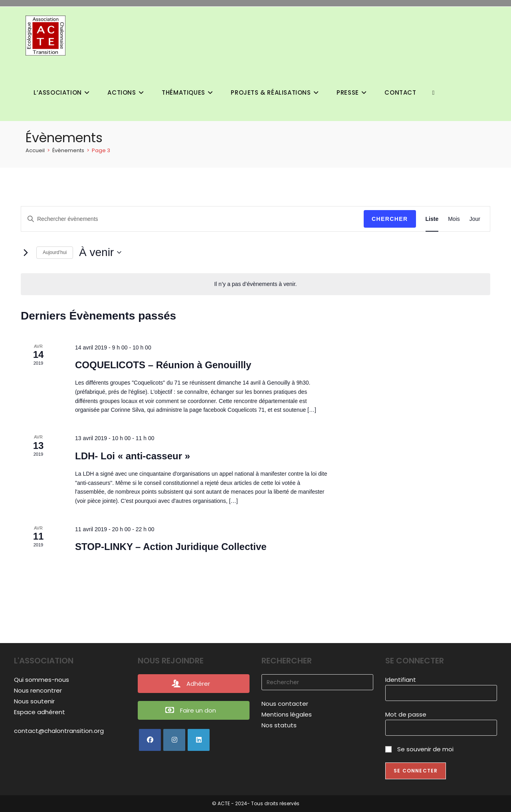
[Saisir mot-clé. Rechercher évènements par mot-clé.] (192, 219)
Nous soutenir (34, 701)
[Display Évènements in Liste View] (432, 219)
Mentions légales (287, 714)
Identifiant (401, 680)
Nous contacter (285, 704)
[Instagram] (174, 740)
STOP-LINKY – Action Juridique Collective (171, 547)
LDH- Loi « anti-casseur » (133, 456)
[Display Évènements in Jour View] (475, 219)
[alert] (255, 284)
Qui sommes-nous (42, 680)
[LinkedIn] (199, 740)
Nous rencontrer (38, 690)
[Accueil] (35, 150)
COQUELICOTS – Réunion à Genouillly (163, 365)
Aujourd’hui (55, 252)
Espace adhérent (40, 712)
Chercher (390, 219)
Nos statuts (279, 725)
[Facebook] (150, 740)
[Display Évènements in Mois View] (454, 219)
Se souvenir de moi (419, 749)
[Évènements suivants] (26, 252)
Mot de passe (406, 714)
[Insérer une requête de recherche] (317, 682)
